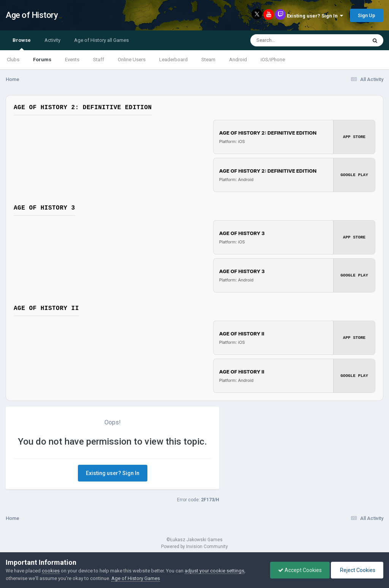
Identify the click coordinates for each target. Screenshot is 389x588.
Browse (22, 44)
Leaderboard (173, 60)
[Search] (289, 40)
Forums (42, 60)
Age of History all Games (101, 40)
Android (238, 60)
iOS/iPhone (273, 60)
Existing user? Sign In (315, 16)
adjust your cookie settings (214, 571)
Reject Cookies (357, 570)
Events (72, 60)
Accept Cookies (300, 570)
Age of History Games (136, 578)
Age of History (32, 15)
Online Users (132, 60)
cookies (51, 571)
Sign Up (367, 15)
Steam (208, 60)
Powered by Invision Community (194, 547)
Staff (99, 60)
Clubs (13, 60)
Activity (52, 40)
